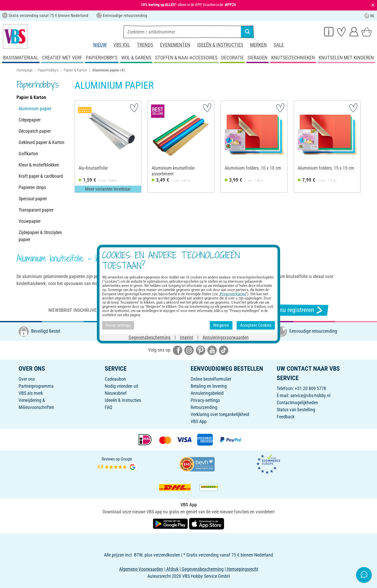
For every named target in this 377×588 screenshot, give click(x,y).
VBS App (199, 421)
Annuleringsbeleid (207, 393)
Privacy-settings (205, 400)
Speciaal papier (33, 199)
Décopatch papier (35, 131)
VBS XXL (122, 45)
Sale (279, 45)
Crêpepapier (30, 120)
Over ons (27, 379)
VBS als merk (31, 393)
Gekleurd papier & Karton (41, 142)
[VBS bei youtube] (212, 350)
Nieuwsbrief (116, 393)
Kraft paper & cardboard (41, 176)
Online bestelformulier (211, 379)
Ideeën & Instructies (220, 45)
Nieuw (100, 45)
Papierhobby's (48, 70)
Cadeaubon (115, 379)
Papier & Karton (75, 70)
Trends (145, 45)
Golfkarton (28, 154)
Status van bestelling (296, 410)
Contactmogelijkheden (297, 403)
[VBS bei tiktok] (224, 350)
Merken (258, 45)
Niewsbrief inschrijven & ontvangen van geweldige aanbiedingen (120, 310)
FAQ (109, 407)
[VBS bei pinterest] (201, 350)
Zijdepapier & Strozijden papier (40, 236)
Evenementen (175, 45)
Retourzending (204, 407)
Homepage (25, 70)
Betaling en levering (209, 386)
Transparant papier (36, 210)
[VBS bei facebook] (178, 350)
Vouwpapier (30, 221)
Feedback (286, 417)
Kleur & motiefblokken (39, 165)
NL (370, 16)
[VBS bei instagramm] (189, 350)
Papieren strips (32, 187)
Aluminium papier (35, 109)
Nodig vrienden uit (121, 386)
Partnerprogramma (36, 386)
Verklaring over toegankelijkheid (220, 414)
